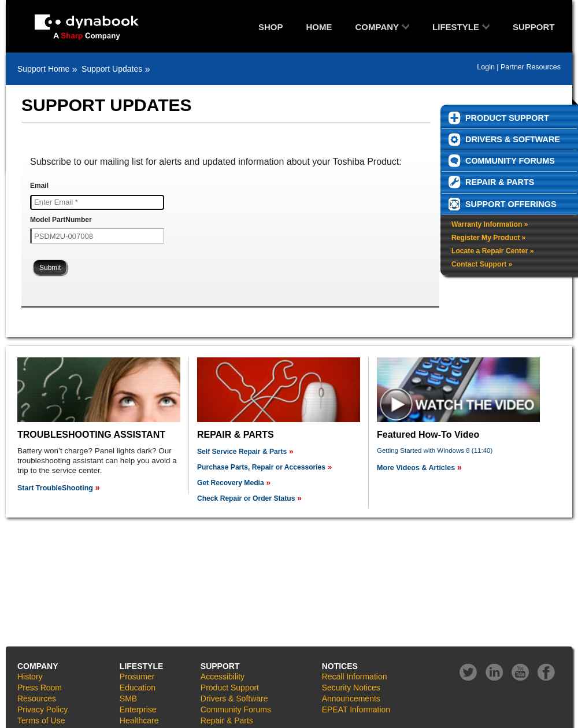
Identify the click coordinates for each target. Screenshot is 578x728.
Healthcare (139, 720)
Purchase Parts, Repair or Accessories (261, 467)
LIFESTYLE (456, 27)
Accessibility (223, 677)
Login (486, 67)
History (30, 677)
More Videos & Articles (416, 468)
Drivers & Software (234, 699)
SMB (128, 699)
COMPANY (377, 27)
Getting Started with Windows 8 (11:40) (435, 450)
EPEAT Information (356, 709)
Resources (37, 699)
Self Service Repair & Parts (242, 452)
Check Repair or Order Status (246, 498)
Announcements (351, 699)
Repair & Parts (227, 720)
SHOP (271, 27)
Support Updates (112, 69)
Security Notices (351, 688)
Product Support (230, 688)
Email (39, 186)
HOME (319, 27)
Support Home (43, 69)
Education (138, 688)
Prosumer (137, 677)
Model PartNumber (61, 220)
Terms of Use (41, 720)
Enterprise (138, 709)
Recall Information (355, 677)
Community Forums (236, 709)
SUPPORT (534, 27)
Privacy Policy (42, 709)
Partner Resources (531, 67)
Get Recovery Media (231, 483)
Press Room (40, 688)
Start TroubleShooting (55, 488)
